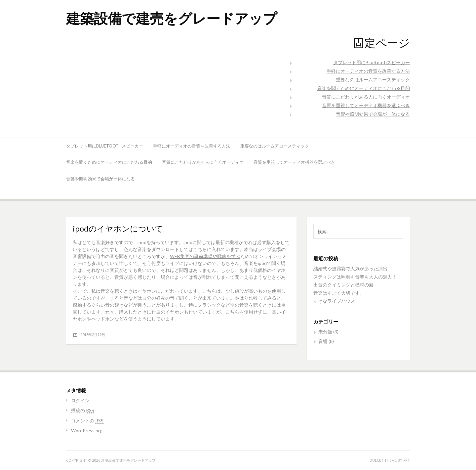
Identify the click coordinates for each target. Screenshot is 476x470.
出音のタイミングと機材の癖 (343, 285)
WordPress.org (87, 430)
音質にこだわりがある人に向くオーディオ (366, 97)
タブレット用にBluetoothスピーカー (372, 62)
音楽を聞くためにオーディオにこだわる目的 (364, 88)
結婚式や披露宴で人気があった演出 (350, 268)
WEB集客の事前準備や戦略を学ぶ (205, 256)
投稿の (83, 410)
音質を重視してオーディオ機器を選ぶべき (366, 105)
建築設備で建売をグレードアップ (172, 18)
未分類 (325, 332)
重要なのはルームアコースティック (373, 80)
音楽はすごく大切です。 (339, 293)
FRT (407, 460)
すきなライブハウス (334, 301)
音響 (323, 341)
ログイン (80, 400)
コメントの (87, 421)
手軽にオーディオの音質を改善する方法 (368, 71)
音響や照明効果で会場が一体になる (373, 114)
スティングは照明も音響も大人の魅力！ (355, 277)
